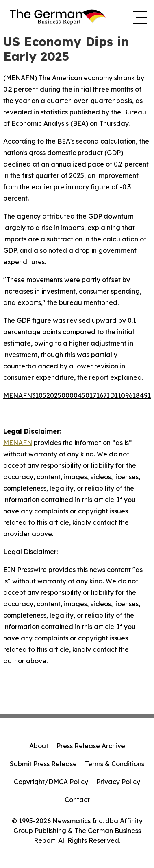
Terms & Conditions (115, 764)
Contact (77, 800)
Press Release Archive (91, 746)
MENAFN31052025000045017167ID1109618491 (77, 395)
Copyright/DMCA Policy (51, 782)
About (39, 746)
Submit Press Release (43, 764)
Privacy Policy (118, 782)
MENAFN (20, 78)
